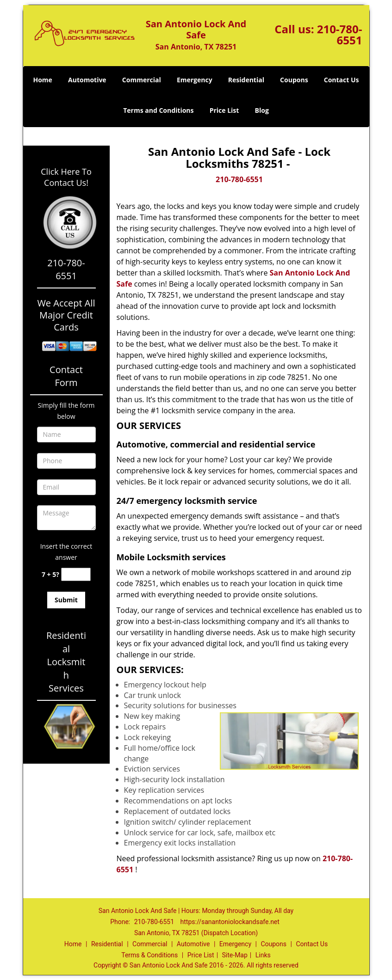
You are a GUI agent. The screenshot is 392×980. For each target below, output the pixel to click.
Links (263, 955)
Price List (224, 110)
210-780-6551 (340, 34)
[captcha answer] (76, 574)
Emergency (195, 80)
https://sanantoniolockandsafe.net (230, 922)
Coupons (294, 80)
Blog (262, 110)
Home (42, 80)
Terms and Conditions (158, 110)
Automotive (87, 80)
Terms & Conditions (149, 955)
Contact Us (342, 80)
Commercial (142, 80)
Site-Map (235, 955)
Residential (246, 80)
